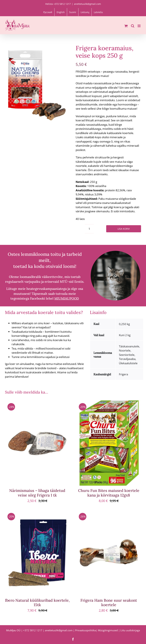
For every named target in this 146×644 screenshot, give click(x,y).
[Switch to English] (61, 12)
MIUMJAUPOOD (67, 298)
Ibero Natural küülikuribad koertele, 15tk (37, 603)
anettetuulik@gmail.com (87, 4)
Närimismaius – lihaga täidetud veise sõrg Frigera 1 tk (37, 493)
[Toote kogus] (89, 229)
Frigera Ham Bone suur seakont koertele (109, 603)
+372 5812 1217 (33, 630)
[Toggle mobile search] (133, 26)
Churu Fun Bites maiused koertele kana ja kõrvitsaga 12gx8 (109, 493)
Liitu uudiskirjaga (130, 630)
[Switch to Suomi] (73, 12)
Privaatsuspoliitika (86, 630)
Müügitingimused (108, 630)
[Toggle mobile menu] (139, 26)
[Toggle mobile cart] (126, 26)
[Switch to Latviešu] (98, 12)
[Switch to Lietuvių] (85, 12)
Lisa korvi (124, 229)
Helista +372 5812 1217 (58, 4)
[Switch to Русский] (48, 12)
